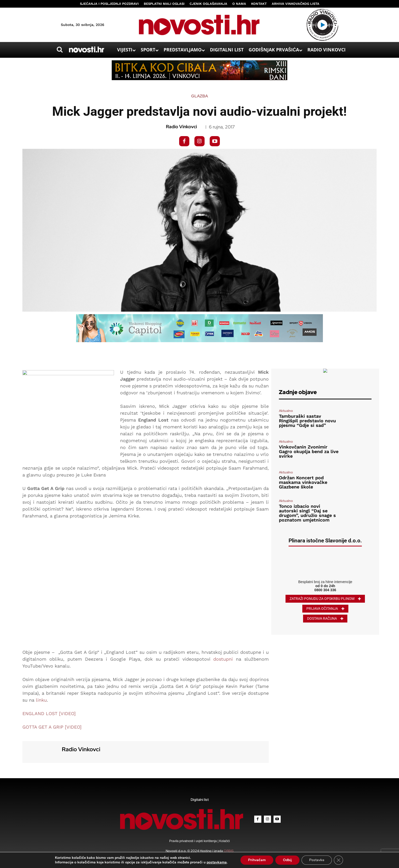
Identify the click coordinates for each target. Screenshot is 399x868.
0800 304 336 (325, 590)
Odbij (287, 860)
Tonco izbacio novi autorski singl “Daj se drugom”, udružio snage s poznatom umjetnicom (307, 513)
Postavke (317, 860)
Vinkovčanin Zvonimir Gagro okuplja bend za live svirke (309, 451)
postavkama (217, 862)
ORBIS (229, 851)
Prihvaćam (257, 860)
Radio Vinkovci (181, 127)
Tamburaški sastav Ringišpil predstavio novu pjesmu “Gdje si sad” (307, 421)
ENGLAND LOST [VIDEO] (49, 713)
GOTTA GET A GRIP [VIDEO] (52, 727)
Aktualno (286, 411)
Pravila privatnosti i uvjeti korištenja (193, 841)
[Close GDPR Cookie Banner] (338, 860)
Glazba (199, 96)
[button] (60, 50)
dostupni (223, 659)
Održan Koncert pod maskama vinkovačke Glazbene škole (303, 482)
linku (41, 700)
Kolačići (224, 841)
